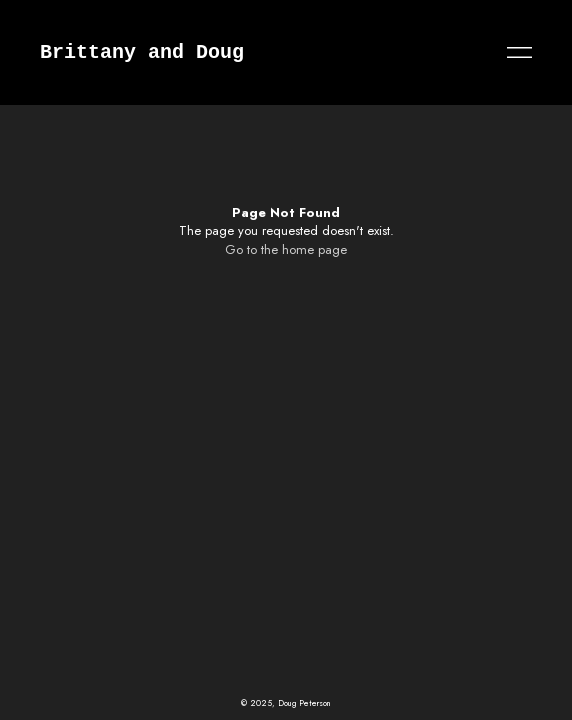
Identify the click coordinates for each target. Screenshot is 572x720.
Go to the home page (286, 249)
